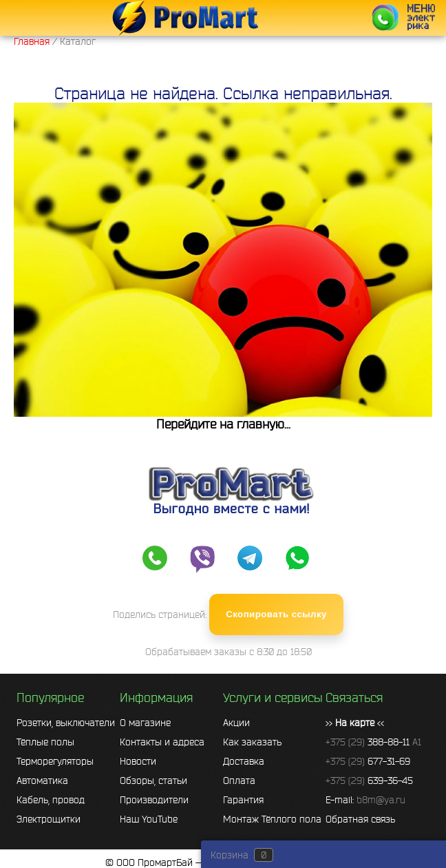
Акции (236, 723)
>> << (355, 723)
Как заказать (252, 742)
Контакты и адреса (162, 742)
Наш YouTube (149, 819)
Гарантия (243, 800)
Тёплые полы (45, 742)
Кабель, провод (51, 800)
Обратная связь (360, 819)
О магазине (145, 723)
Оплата (239, 781)
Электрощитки (49, 819)
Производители (154, 800)
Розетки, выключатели (66, 723)
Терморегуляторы (55, 761)
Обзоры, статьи (153, 781)
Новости (138, 761)
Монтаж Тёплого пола (272, 819)
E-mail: (365, 800)
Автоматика (42, 781)
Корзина (230, 855)
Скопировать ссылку (276, 614)
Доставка (244, 761)
